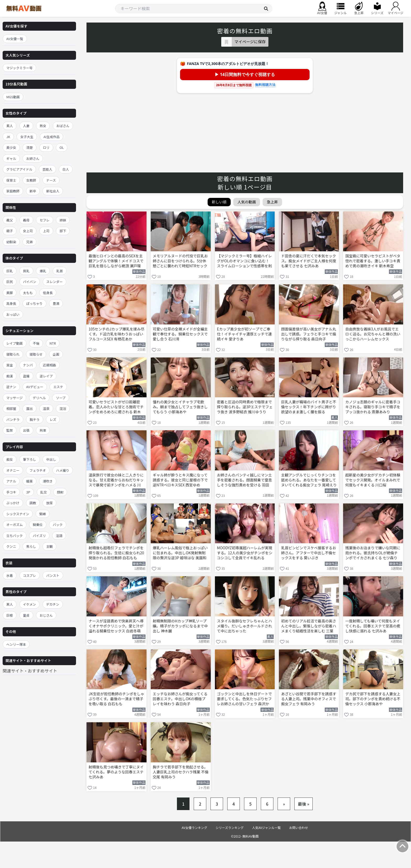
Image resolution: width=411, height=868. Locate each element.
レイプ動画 (15, 343)
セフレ (45, 220)
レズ (53, 419)
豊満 (56, 303)
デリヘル (39, 398)
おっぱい (13, 314)
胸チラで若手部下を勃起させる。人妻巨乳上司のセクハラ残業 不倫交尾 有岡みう (181, 772)
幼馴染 (11, 242)
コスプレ (30, 575)
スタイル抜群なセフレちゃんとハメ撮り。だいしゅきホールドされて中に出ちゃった (245, 626)
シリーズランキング (230, 828)
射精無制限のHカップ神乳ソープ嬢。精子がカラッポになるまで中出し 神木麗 (180, 626)
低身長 (48, 293)
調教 (33, 503)
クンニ (11, 546)
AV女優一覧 (15, 39)
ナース (51, 180)
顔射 (60, 492)
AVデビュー (35, 387)
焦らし (31, 546)
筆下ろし (30, 459)
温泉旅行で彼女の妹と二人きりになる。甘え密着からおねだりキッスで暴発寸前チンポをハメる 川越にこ (116, 480)
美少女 (11, 147)
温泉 (46, 408)
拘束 (43, 430)
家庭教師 (13, 191)
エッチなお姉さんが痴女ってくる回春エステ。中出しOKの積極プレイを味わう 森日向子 (180, 699)
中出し (51, 459)
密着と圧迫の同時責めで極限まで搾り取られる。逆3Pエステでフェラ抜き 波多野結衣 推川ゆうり (245, 407)
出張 (26, 430)
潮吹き (48, 481)
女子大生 (27, 137)
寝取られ (13, 354)
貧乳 (26, 271)
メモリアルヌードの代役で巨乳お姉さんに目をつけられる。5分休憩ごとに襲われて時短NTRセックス (180, 261)
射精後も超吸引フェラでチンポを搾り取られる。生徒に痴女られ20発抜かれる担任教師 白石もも (116, 553)
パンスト (53, 575)
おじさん (46, 615)
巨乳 (10, 271)
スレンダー (55, 282)
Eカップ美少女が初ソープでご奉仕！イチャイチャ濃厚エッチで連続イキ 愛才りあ (245, 334)
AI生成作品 (52, 137)
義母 (26, 220)
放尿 (49, 503)
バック (58, 525)
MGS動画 (13, 97)
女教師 (31, 180)
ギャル (11, 158)
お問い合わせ (299, 828)
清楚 (29, 147)
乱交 (44, 492)
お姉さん (33, 158)
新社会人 (53, 191)
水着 (10, 575)
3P (28, 492)
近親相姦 (50, 365)
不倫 (36, 343)
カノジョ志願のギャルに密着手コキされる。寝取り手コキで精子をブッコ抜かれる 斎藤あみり (373, 407)
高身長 (11, 303)
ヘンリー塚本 (16, 644)
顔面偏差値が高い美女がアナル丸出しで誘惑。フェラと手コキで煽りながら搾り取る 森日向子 (309, 334)
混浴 (63, 408)
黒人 (10, 604)
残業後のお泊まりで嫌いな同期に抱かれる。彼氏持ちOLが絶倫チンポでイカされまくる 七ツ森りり (373, 553)
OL (62, 147)
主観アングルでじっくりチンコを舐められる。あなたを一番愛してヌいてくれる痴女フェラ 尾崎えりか (309, 480)
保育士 (11, 180)
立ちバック (15, 536)
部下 (63, 231)
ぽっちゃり (34, 303)
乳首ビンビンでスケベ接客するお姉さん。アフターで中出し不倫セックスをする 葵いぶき (309, 553)
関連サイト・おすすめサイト (30, 671)
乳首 (60, 271)
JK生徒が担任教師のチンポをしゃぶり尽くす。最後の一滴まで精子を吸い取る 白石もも (117, 699)
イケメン (30, 604)
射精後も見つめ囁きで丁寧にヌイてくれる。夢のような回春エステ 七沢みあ (116, 772)
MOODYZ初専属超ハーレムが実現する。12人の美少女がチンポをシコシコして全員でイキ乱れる (245, 553)
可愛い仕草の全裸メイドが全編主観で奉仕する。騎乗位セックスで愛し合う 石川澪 (180, 334)
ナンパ (28, 365)
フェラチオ (38, 470)
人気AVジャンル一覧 (266, 828)
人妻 (26, 126)
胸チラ (35, 419)
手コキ (11, 492)
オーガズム (15, 525)
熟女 (43, 126)
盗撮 (26, 376)
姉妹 (63, 220)
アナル (11, 481)
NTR (53, 343)
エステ (58, 387)
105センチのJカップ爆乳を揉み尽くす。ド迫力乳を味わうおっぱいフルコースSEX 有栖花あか (117, 334)
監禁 (10, 430)
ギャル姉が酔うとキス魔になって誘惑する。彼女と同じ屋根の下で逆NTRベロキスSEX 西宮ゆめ (180, 480)
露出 (29, 408)
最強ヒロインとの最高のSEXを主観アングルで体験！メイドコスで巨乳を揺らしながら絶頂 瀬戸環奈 (116, 261)
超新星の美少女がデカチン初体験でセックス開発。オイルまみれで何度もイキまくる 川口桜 (373, 480)
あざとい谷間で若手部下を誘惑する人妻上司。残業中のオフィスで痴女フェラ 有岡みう (309, 699)
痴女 (10, 459)
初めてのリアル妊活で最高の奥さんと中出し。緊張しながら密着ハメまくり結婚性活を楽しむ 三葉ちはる (309, 626)
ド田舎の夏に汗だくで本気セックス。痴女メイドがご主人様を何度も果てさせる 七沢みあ (309, 261)
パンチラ (13, 419)
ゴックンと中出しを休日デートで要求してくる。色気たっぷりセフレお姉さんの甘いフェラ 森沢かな (245, 699)
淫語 (59, 536)
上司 (46, 231)
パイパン (30, 282)
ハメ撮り (63, 470)
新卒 (33, 191)
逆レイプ (46, 376)
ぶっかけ (13, 503)
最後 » (304, 804)
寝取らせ (36, 354)
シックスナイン (18, 514)
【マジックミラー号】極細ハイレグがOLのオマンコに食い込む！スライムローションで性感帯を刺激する (245, 261)
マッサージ (14, 398)
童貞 (26, 615)
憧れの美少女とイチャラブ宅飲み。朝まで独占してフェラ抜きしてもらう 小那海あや (180, 407)
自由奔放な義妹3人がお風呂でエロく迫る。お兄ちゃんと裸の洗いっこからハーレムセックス (373, 334)
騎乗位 (38, 525)
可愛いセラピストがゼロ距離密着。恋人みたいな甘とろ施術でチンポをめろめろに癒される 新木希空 (116, 407)
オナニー (13, 470)
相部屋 (11, 408)
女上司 (28, 231)
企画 (56, 354)
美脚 (10, 293)
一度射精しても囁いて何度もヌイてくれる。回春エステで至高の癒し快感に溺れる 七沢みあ (373, 626)
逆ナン (11, 387)
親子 (10, 231)
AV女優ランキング (194, 828)
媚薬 (29, 481)
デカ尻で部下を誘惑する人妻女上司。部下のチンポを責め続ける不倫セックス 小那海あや (373, 699)
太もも (28, 293)
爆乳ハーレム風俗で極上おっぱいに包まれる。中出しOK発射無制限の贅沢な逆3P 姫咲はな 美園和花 (180, 553)
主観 (49, 546)
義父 (10, 220)
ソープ (61, 398)
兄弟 (29, 242)
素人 (10, 126)
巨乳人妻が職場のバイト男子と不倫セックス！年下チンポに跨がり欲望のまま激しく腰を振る (309, 407)
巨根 (10, 615)
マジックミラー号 (19, 68)
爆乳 (43, 271)
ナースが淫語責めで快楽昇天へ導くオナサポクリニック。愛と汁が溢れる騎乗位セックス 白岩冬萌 (116, 626)
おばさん (63, 126)
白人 (66, 169)
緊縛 (43, 514)
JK (8, 137)
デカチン (53, 604)
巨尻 (10, 282)
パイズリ (39, 536)
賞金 (10, 365)
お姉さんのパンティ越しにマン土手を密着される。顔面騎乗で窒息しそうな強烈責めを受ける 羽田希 (245, 480)
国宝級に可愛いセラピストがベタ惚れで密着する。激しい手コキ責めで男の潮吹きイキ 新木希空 (373, 261)
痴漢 (10, 376)
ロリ (46, 147)
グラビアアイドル (19, 169)
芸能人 (47, 169)
